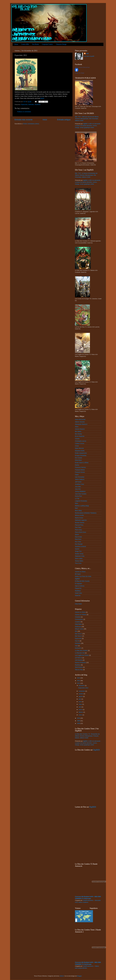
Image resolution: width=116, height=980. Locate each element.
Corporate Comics (47, 44)
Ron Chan (78, 542)
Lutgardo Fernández (81, 501)
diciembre (82, 686)
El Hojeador (79, 584)
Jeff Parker (78, 482)
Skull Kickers (79, 667)
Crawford (78, 622)
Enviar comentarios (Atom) (31, 124)
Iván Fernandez (80, 477)
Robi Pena (78, 539)
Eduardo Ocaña (80, 451)
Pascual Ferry (79, 525)
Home (16, 44)
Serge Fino (78, 551)
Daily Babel (78, 604)
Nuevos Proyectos (80, 662)
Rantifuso (38, 104)
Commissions (79, 619)
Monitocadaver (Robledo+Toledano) (86, 513)
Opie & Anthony (80, 586)
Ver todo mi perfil (89, 56)
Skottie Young (79, 554)
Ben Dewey (78, 434)
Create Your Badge (80, 73)
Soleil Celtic (79, 593)
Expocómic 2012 (83, 688)
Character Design (61, 44)
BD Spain (78, 574)
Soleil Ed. (78, 596)
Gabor (77, 475)
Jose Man (78, 487)
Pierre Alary (78, 530)
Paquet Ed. (78, 588)
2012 (79, 681)
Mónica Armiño (79, 515)
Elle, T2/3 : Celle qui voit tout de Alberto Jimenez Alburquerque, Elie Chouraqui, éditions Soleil (87, 119)
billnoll (62, 976)
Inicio (45, 120)
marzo (81, 710)
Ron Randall (79, 544)
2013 (79, 678)
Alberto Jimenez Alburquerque (82, 67)
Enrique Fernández (81, 455)
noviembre (82, 691)
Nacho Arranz (79, 518)
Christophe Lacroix (81, 441)
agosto (81, 696)
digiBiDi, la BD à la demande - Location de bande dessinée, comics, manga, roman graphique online (88, 126)
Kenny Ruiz (78, 496)
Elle (76, 631)
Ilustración (78, 648)
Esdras (77, 465)
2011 (79, 683)
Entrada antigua (64, 120)
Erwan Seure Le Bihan (82, 463)
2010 (79, 718)
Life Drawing (79, 660)
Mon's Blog (78, 511)
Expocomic (24, 104)
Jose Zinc (78, 489)
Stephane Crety (80, 556)
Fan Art (77, 641)
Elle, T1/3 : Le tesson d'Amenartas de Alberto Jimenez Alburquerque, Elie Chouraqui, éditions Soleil (86, 175)
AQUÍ (42, 98)
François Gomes (80, 472)
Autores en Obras (80, 572)
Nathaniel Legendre (81, 520)
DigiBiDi (77, 579)
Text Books (35, 44)
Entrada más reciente (24, 120)
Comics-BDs (25, 44)
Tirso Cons (78, 563)
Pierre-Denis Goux (81, 532)
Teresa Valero (79, 561)
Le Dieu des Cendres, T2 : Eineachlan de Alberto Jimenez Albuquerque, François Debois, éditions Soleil (87, 736)
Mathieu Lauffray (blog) (82, 506)
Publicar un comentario (24, 112)
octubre (81, 694)
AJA (87, 54)
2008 (79, 723)
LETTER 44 (79, 658)
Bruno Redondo (80, 436)
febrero (81, 712)
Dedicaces (78, 627)
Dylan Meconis (79, 448)
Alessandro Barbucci (81, 424)
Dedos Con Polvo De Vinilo (83, 576)
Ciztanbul (78, 617)
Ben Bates (78, 431)
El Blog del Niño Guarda (82, 581)
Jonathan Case (80, 484)
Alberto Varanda (80, 422)
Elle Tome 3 (78, 636)
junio (80, 702)
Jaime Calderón (80, 479)
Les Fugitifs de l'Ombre (82, 655)
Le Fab (77, 499)
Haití (76, 646)
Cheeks (77, 439)
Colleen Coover (80, 443)
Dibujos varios (79, 629)
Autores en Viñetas (81, 615)
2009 (79, 721)
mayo (81, 704)
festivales (31, 104)
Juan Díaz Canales (81, 494)
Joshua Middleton (80, 491)
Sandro (77, 549)
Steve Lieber (79, 558)
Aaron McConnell (80, 419)
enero (81, 715)
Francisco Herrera (80, 467)
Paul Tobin (78, 527)
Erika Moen (78, 460)
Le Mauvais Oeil (80, 653)
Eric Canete (79, 458)
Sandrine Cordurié (80, 546)
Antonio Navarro (80, 429)
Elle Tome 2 (78, 634)
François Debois (80, 470)
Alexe (77, 427)
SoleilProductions (88, 900)
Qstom (77, 534)
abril (80, 707)
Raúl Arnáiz (78, 537)
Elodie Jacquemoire (81, 453)
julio (80, 699)
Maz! (76, 508)
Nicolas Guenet (80, 523)
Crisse (77, 446)
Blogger (79, 976)
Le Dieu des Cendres (81, 650)
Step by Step (79, 670)
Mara (77, 503)
